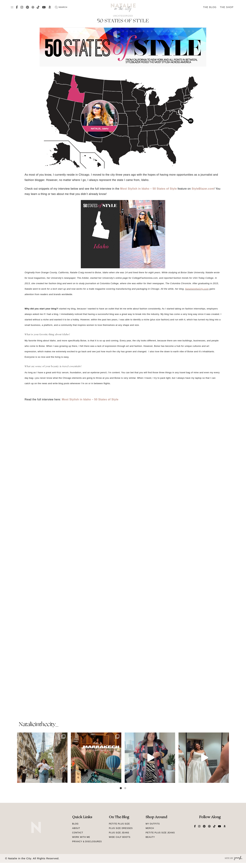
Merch (150, 828)
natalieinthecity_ (39, 725)
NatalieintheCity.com (197, 289)
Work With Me (81, 837)
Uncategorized (123, 16)
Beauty (150, 837)
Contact (78, 833)
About (76, 828)
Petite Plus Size (119, 824)
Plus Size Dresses (121, 828)
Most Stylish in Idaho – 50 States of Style (149, 189)
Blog (75, 824)
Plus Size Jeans (119, 833)
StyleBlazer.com (203, 189)
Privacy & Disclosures (87, 842)
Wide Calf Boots (120, 837)
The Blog (210, 7)
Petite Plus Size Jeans (160, 833)
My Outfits (153, 824)
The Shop (227, 7)
